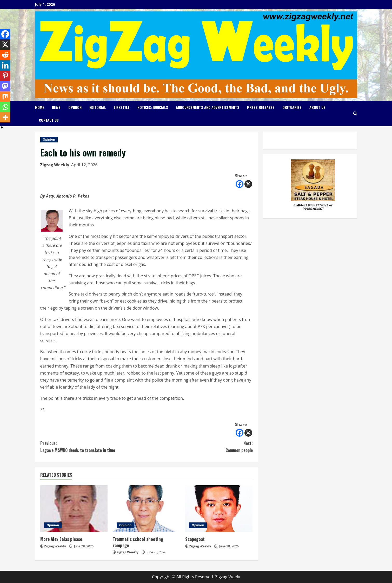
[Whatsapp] (5, 107)
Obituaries (292, 107)
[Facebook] (240, 184)
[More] (5, 117)
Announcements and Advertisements (208, 107)
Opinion (75, 107)
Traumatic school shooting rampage (138, 542)
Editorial (98, 107)
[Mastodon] (5, 86)
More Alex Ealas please (61, 539)
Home (40, 107)
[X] (248, 184)
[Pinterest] (5, 76)
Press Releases (261, 107)
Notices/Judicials (153, 107)
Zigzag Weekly (55, 165)
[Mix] (5, 96)
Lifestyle (122, 107)
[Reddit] (5, 55)
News (56, 107)
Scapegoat (195, 539)
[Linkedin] (5, 65)
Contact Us (49, 120)
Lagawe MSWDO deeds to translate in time (93, 447)
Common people (200, 447)
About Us (317, 107)
